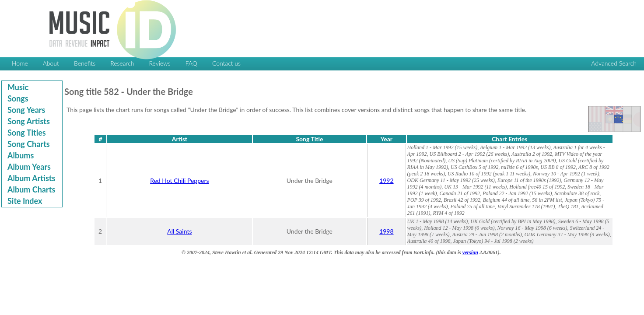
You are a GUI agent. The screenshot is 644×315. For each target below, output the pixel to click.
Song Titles (27, 133)
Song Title (309, 139)
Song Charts (29, 144)
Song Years (26, 110)
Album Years (29, 167)
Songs (18, 98)
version (470, 252)
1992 (386, 180)
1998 (386, 231)
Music (18, 87)
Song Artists (29, 121)
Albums (21, 155)
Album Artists (31, 178)
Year (387, 139)
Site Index (25, 201)
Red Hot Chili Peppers (179, 180)
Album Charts (31, 189)
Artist (180, 139)
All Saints (179, 231)
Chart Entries (509, 139)
